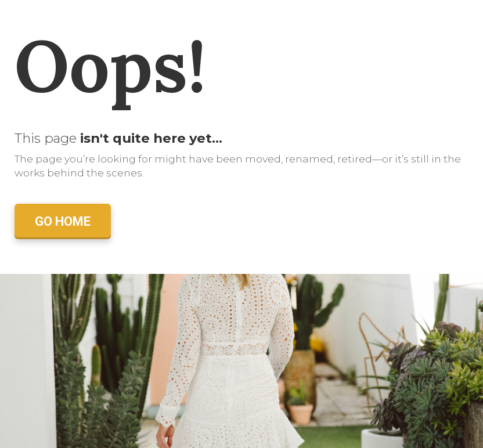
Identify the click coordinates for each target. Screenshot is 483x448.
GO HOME (63, 221)
